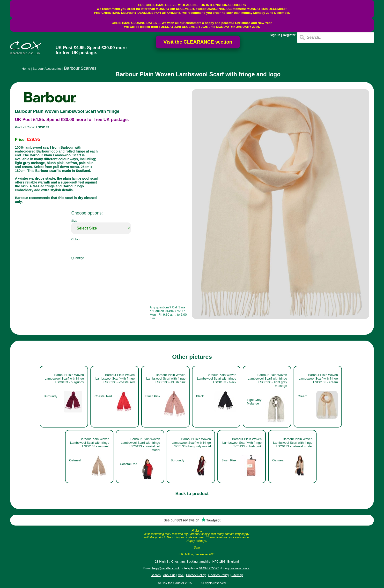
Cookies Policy (218, 575)
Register (289, 35)
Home (26, 69)
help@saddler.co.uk (166, 568)
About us (169, 575)
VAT (181, 575)
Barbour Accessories (47, 69)
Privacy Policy (196, 575)
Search (156, 575)
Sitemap (237, 575)
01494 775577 (209, 568)
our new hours (239, 568)
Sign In (275, 35)
